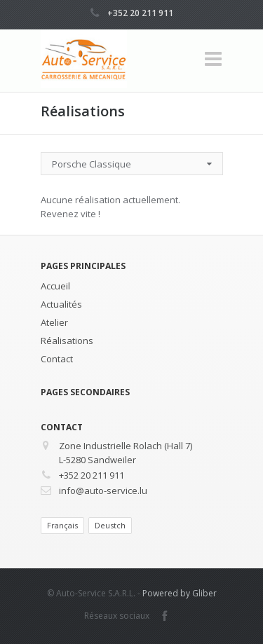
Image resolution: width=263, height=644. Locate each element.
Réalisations (67, 341)
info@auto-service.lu (103, 491)
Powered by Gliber (180, 593)
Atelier (54, 322)
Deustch (110, 525)
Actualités (61, 304)
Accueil (55, 286)
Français (62, 525)
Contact (57, 359)
